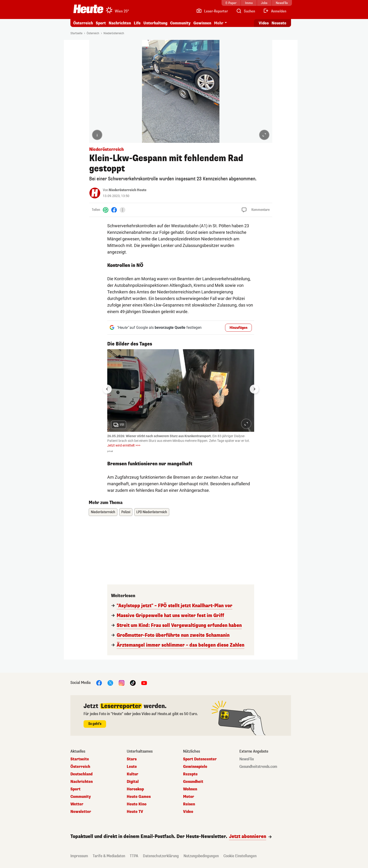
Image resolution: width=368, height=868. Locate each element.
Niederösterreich (114, 33)
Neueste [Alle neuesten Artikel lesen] (279, 23)
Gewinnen (202, 23)
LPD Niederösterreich (152, 512)
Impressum (79, 856)
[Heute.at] (88, 9)
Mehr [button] (219, 23)
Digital (133, 782)
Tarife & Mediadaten (109, 856)
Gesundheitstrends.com (258, 767)
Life (137, 23)
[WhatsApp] (106, 210)
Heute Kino (137, 804)
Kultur (132, 774)
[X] (110, 683)
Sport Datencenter (200, 759)
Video (188, 812)
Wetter (77, 804)
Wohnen (190, 789)
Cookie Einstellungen (240, 856)
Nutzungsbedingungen (201, 856)
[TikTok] (133, 683)
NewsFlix (247, 759)
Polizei (126, 512)
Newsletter (81, 812)
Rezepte (190, 774)
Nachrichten (120, 23)
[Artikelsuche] (245, 11)
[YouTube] (144, 683)
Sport (101, 23)
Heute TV (135, 812)
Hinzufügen (238, 328)
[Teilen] (123, 210)
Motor (189, 797)
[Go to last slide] (107, 389)
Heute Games (139, 797)
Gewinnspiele (195, 767)
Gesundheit (193, 782)
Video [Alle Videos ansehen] (264, 23)
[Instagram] (122, 683)
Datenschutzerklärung (161, 856)
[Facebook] (114, 210)
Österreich (83, 23)
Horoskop (135, 789)
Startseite (76, 33)
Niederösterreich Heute (128, 190)
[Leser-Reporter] (212, 11)
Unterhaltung (155, 23)
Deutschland (81, 774)
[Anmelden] (275, 11)
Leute (132, 767)
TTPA (134, 856)
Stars (132, 759)
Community (180, 23)
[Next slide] (254, 389)
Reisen (189, 804)
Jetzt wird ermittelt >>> (124, 445)
